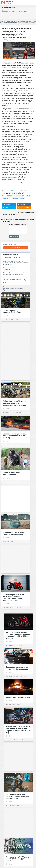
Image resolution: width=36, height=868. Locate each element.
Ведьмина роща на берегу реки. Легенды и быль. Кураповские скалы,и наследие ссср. (16, 263)
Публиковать (14, 236)
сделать (6, 198)
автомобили (19, 196)
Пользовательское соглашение (13, 287)
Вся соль (3, 21)
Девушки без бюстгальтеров (12, 258)
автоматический (18, 198)
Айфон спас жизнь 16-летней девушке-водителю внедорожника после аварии (15, 403)
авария (9, 196)
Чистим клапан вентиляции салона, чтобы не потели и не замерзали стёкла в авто (16, 281)
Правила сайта (8, 290)
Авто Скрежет (7, 412)
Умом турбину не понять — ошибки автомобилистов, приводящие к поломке (14, 274)
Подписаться (16, 248)
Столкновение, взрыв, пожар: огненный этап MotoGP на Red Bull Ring (15, 436)
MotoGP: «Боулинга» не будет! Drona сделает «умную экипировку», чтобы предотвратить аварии (18, 22)
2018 (29, 196)
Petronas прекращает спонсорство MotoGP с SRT (14, 312)
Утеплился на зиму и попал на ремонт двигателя (15, 269)
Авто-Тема (8, 7)
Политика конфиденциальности (13, 288)
